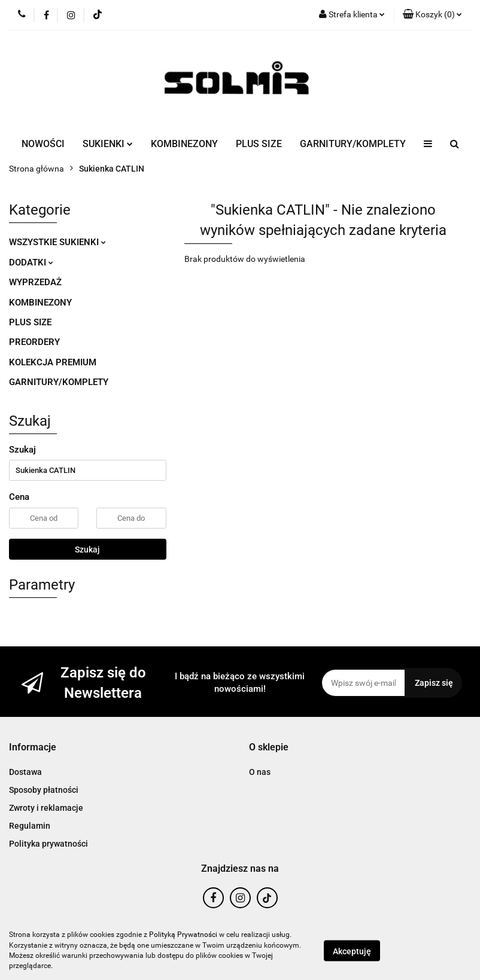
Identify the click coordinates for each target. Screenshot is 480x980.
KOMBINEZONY (184, 144)
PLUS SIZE (259, 144)
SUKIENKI (108, 144)
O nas (260, 772)
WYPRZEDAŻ (35, 282)
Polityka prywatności (48, 844)
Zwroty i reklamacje (46, 808)
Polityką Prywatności (183, 935)
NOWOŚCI (43, 144)
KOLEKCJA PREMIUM (53, 362)
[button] (432, 15)
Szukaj (87, 549)
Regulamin (30, 826)
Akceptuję (352, 951)
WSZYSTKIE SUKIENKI (57, 242)
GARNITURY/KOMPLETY (353, 144)
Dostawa (25, 772)
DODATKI (31, 262)
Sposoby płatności (44, 790)
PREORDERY (34, 342)
